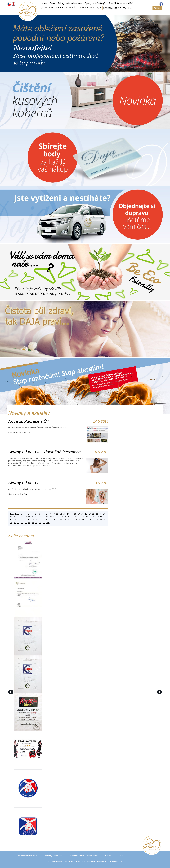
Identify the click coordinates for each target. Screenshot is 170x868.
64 (54, 520)
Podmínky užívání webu (54, 856)
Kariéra (108, 856)
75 (94, 520)
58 (33, 520)
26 (15, 517)
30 (29, 517)
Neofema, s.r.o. (117, 862)
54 (18, 520)
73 (86, 520)
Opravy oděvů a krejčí (95, 3)
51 (105, 517)
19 (86, 514)
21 (93, 514)
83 (26, 523)
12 (61, 514)
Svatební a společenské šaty (80, 8)
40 (65, 517)
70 (76, 520)
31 (33, 517)
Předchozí (14, 514)
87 (40, 523)
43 (76, 517)
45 (83, 517)
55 (22, 520)
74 (90, 520)
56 (26, 520)
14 (68, 514)
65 (58, 520)
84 (29, 523)
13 (64, 514)
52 (11, 520)
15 (72, 514)
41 (69, 517)
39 (62, 517)
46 (87, 517)
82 (22, 523)
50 (101, 517)
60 (40, 520)
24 (104, 514)
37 (54, 517)
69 (72, 520)
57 (29, 520)
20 (90, 514)
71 (79, 520)
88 (44, 523)
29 (26, 517)
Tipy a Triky (120, 8)
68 (68, 520)
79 (11, 523)
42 (72, 517)
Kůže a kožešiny (104, 8)
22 (97, 514)
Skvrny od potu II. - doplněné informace (45, 452)
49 (98, 517)
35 (47, 517)
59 (36, 520)
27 (18, 517)
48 (94, 517)
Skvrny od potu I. (24, 483)
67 (65, 520)
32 (36, 517)
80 (15, 523)
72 (83, 520)
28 (22, 517)
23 (100, 514)
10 (54, 514)
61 (44, 520)
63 (50, 520)
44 (80, 517)
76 (97, 520)
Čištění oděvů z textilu (52, 8)
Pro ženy (24, 494)
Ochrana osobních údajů (27, 856)
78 (104, 520)
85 (33, 523)
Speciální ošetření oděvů (121, 3)
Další (48, 523)
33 (40, 517)
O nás (52, 3)
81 (18, 523)
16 (75, 514)
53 (15, 520)
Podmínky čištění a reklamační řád (84, 856)
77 (101, 520)
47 (90, 517)
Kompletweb (100, 862)
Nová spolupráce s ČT (29, 421)
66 (61, 520)
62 (47, 520)
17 (79, 514)
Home (44, 3)
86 (36, 523)
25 (11, 517)
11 (57, 514)
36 (51, 517)
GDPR (133, 856)
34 (44, 517)
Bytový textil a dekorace (70, 3)
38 (58, 517)
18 (82, 514)
